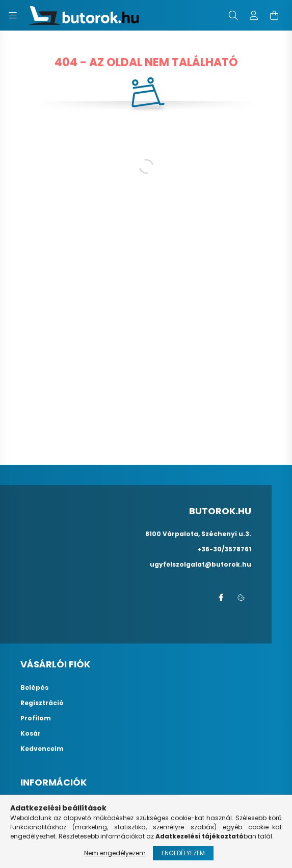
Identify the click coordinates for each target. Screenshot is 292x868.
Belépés (34, 688)
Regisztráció (42, 703)
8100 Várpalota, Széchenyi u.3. (198, 534)
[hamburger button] (13, 15)
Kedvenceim (42, 749)
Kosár (31, 734)
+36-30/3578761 (224, 549)
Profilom (36, 718)
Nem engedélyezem (115, 853)
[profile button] (254, 15)
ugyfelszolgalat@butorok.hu (201, 564)
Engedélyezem (183, 853)
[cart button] (274, 15)
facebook (221, 598)
